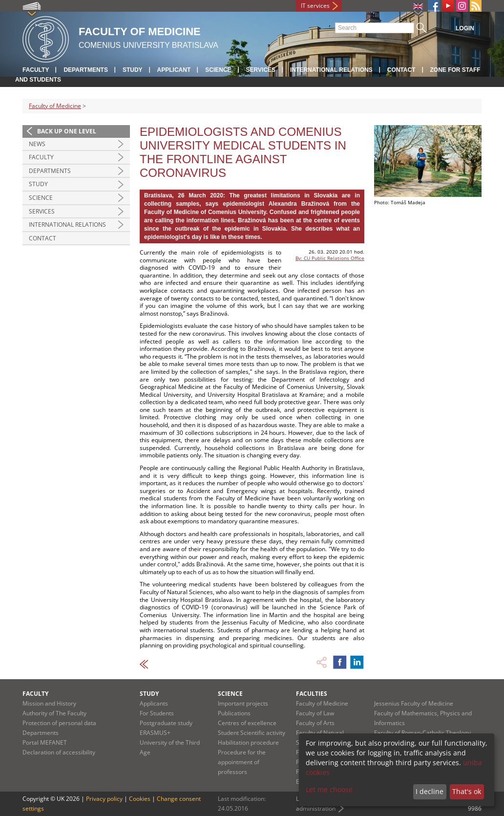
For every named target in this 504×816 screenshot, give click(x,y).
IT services (315, 6)
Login (465, 28)
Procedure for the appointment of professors (242, 762)
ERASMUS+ (155, 733)
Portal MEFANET (45, 742)
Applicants (154, 703)
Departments (85, 70)
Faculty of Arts (315, 723)
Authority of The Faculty (54, 713)
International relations (331, 70)
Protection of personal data (59, 723)
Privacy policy (104, 799)
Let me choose (329, 789)
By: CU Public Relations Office (330, 258)
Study (133, 70)
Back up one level (67, 131)
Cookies (140, 799)
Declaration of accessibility (59, 752)
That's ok (467, 791)
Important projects (243, 703)
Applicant (174, 70)
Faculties (312, 694)
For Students (157, 713)
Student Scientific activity (252, 733)
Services (261, 70)
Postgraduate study (166, 723)
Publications (234, 713)
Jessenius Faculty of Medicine (414, 703)
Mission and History (49, 703)
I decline (430, 791)
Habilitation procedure (248, 742)
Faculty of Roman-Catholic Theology (422, 733)
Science (218, 70)
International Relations (67, 225)
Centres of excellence (247, 723)
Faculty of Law (315, 713)
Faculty (36, 70)
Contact (401, 70)
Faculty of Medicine (55, 106)
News (37, 144)
